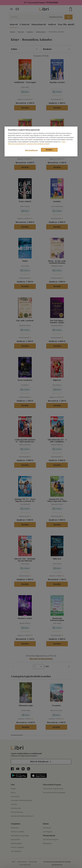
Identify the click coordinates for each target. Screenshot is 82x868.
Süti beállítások (31, 150)
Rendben (49, 150)
